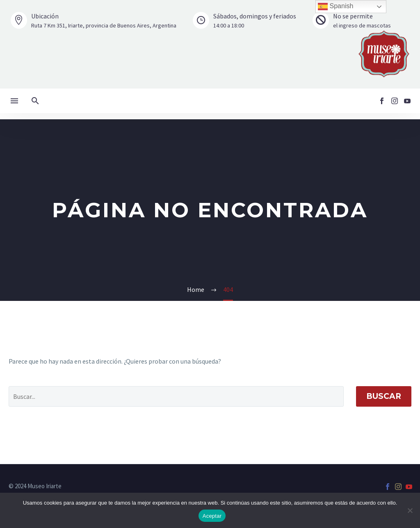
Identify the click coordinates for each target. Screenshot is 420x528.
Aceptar (212, 516)
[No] (410, 510)
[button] (35, 101)
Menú (14, 101)
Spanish (336, 7)
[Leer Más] (94, 21)
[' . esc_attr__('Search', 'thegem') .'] (176, 396)
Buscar (384, 396)
